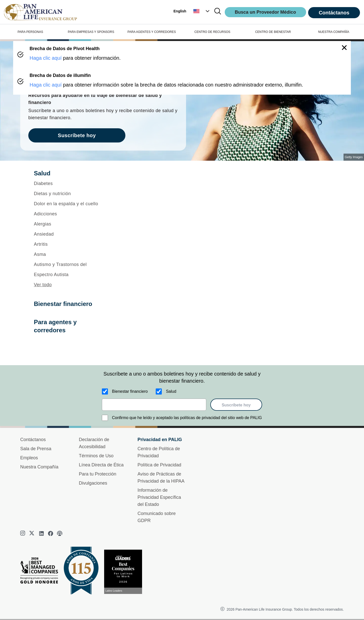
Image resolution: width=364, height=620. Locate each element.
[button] (202, 11)
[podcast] (60, 533)
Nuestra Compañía (39, 467)
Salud (171, 391)
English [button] (180, 11)
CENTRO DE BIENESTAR (273, 32)
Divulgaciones (93, 483)
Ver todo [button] (43, 285)
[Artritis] (70, 244)
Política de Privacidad (159, 465)
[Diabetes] (70, 183)
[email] (154, 405)
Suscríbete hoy (236, 405)
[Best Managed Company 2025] (41, 572)
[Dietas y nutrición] (70, 194)
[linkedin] (41, 533)
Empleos (29, 458)
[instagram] (23, 533)
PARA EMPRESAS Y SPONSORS (91, 32)
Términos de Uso (96, 456)
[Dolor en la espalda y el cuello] (70, 204)
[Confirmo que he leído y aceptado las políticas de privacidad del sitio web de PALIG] (105, 418)
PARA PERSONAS (30, 32)
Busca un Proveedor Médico (265, 12)
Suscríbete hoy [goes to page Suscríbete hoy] (77, 135)
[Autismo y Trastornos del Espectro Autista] (70, 270)
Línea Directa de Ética (101, 465)
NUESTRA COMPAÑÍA (334, 32)
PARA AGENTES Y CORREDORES (152, 32)
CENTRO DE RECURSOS (212, 32)
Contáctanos (334, 13)
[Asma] (70, 254)
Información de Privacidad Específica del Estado (159, 497)
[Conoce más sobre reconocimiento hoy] (125, 572)
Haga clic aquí (46, 58)
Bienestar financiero (130, 391)
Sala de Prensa (36, 449)
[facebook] (51, 533)
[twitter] (32, 533)
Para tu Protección (98, 474)
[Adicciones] (70, 214)
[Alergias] (70, 224)
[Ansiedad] (70, 234)
